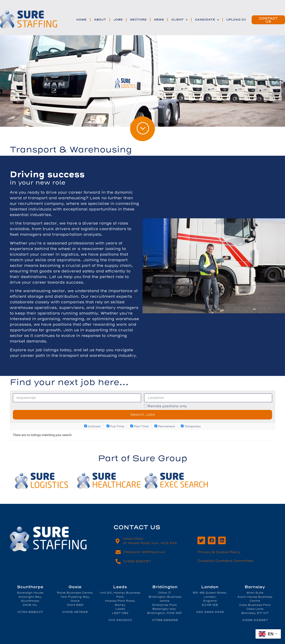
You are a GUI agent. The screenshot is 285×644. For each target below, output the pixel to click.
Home (81, 20)
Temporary (191, 426)
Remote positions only (167, 406)
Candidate (207, 20)
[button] (268, 20)
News (159, 20)
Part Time (139, 426)
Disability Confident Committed (225, 561)
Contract (92, 426)
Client (179, 20)
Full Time (115, 426)
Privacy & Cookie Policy (219, 552)
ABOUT (100, 20)
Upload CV (236, 20)
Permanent (165, 426)
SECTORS (138, 20)
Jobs (118, 20)
